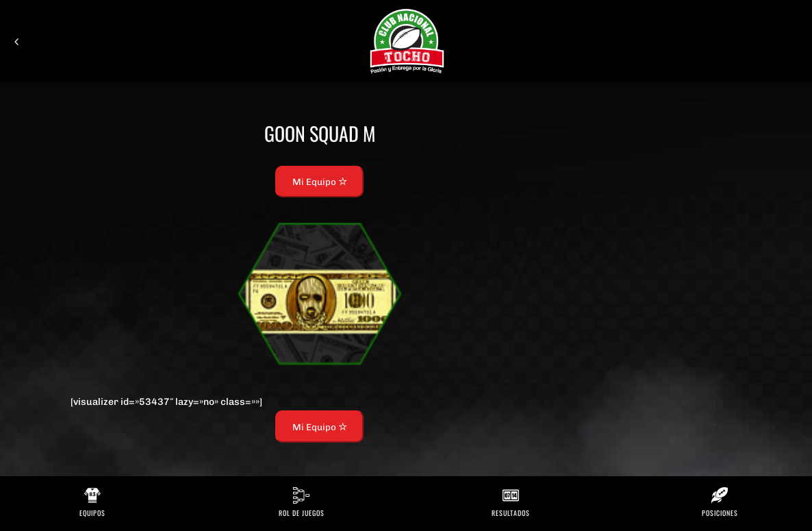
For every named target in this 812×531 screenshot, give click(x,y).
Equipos (92, 513)
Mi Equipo (320, 182)
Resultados (511, 513)
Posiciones (720, 513)
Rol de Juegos (302, 513)
